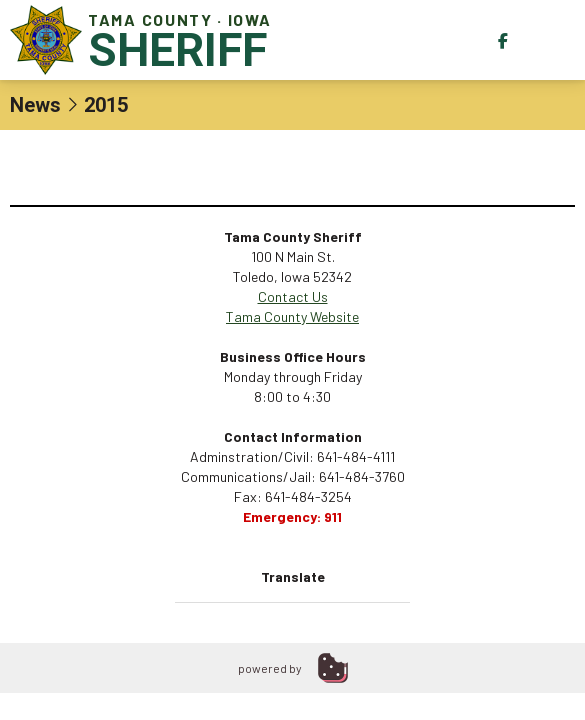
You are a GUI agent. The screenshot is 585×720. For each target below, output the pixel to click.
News (35, 105)
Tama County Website (292, 316)
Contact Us (293, 296)
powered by (270, 668)
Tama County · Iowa (145, 39)
